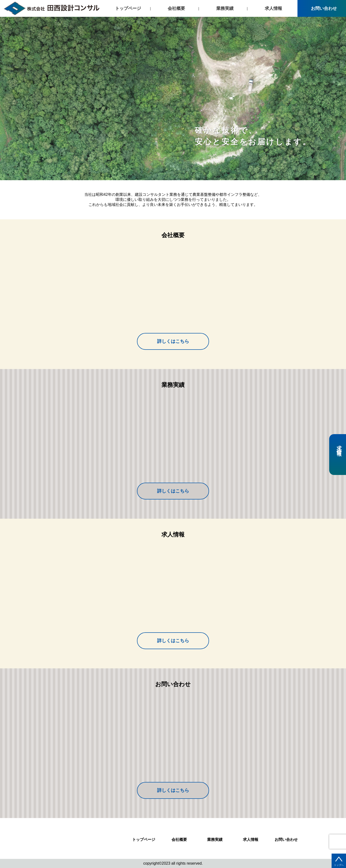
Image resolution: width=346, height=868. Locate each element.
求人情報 (273, 8)
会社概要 (176, 8)
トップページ (128, 8)
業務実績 (225, 8)
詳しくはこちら (173, 341)
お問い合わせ (322, 8)
